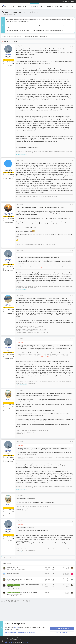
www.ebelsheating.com (22, 154)
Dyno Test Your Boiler (13, 575)
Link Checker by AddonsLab (16, 639)
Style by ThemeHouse (8, 641)
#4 (72, 251)
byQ (8, 584)
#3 (72, 205)
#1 (72, 46)
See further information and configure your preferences (20, 632)
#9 (72, 498)
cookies (17, 627)
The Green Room (21, 584)
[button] (37, 6)
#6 (72, 341)
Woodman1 (66, 576)
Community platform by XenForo (16, 638)
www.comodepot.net (10, 413)
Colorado (12, 411)
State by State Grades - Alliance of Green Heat (20, 582)
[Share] (70, 46)
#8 (72, 444)
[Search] (73, 6)
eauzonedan (10, 577)
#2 (72, 160)
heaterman (5, 14)
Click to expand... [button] (45, 268)
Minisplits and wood (13, 569)
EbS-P (67, 571)
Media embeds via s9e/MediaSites (22, 641)
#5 (72, 296)
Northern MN (11, 314)
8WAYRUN (25, 642)
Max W (9, 571)
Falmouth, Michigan (10, 66)
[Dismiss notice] (72, 19)
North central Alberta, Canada (12, 223)
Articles (20, 592)
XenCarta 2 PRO (9, 642)
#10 (72, 523)
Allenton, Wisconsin (10, 178)
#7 (72, 393)
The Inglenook (22, 571)
